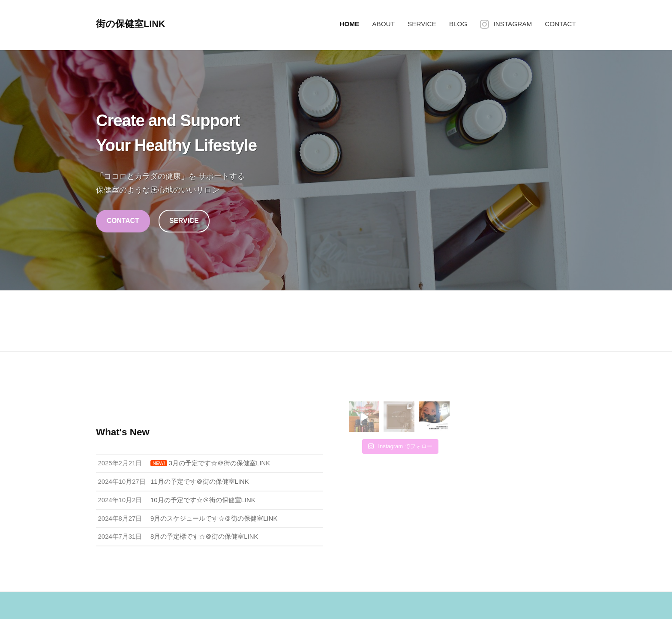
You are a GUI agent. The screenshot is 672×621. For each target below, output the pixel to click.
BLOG (458, 24)
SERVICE (422, 24)
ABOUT (383, 24)
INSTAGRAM (513, 24)
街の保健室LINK (131, 24)
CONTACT (560, 24)
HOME (349, 24)
